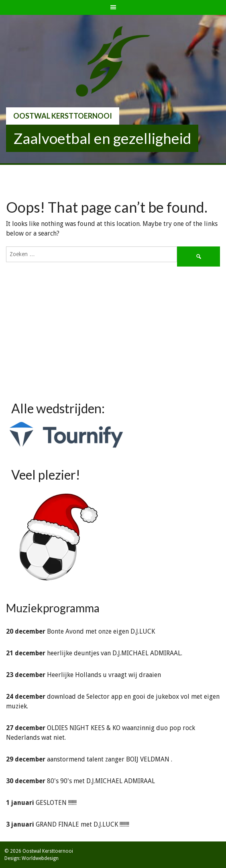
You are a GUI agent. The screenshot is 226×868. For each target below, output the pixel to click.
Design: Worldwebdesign (32, 858)
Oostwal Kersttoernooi (63, 116)
